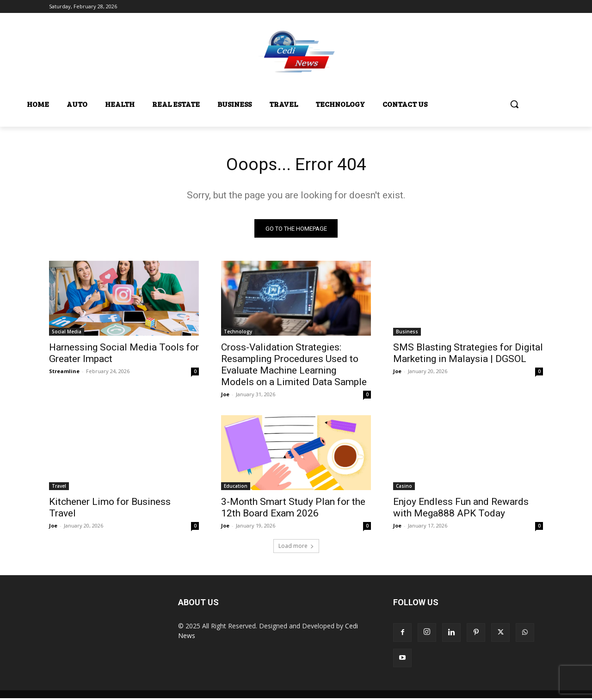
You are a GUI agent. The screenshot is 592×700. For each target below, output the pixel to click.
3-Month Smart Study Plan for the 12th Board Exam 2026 (293, 509)
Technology (238, 333)
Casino (404, 488)
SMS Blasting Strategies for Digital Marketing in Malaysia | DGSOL (468, 355)
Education (236, 488)
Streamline (64, 373)
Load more (296, 548)
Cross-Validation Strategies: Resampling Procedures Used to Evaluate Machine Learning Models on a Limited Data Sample (294, 366)
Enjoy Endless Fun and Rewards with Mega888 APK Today (461, 509)
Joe (225, 396)
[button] (514, 104)
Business (407, 333)
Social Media (67, 333)
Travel (59, 488)
